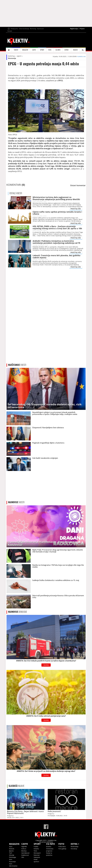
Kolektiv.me (81, 56)
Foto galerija (62, 849)
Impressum (40, 29)
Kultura (24, 849)
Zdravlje (12, 855)
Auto (11, 864)
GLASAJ (46, 665)
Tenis (35, 851)
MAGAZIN (25, 50)
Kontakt (10, 31)
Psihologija (13, 857)
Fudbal (36, 847)
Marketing (33, 29)
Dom (11, 859)
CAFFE (34, 50)
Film (23, 857)
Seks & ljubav (13, 866)
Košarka (36, 849)
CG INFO (58, 50)
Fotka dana (62, 847)
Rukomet (37, 855)
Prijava (82, 29)
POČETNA (11, 56)
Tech (11, 853)
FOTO (50, 50)
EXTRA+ (67, 50)
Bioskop (24, 851)
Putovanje (12, 862)
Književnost (25, 855)
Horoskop (74, 849)
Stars (11, 847)
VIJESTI (16, 50)
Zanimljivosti (25, 853)
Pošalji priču (14, 29)
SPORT (42, 50)
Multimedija (75, 847)
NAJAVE (75, 50)
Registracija (74, 29)
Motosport (37, 853)
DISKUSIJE (18, 612)
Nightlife (24, 847)
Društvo (49, 847)
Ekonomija (12, 58)
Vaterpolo (37, 857)
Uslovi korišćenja (24, 29)
